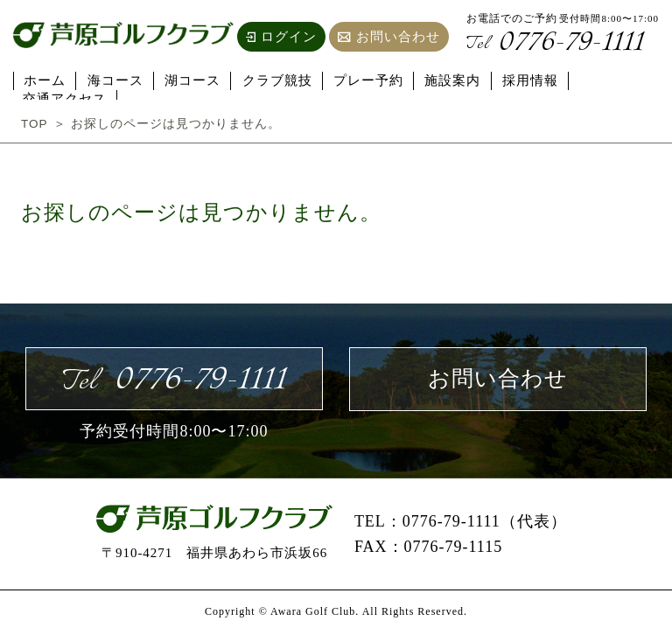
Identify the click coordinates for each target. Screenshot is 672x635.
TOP (35, 123)
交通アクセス (607, 80)
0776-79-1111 (558, 44)
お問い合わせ (389, 37)
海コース (114, 80)
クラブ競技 (271, 80)
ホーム (45, 80)
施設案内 (443, 80)
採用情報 (518, 80)
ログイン (281, 37)
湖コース (189, 80)
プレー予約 (360, 80)
